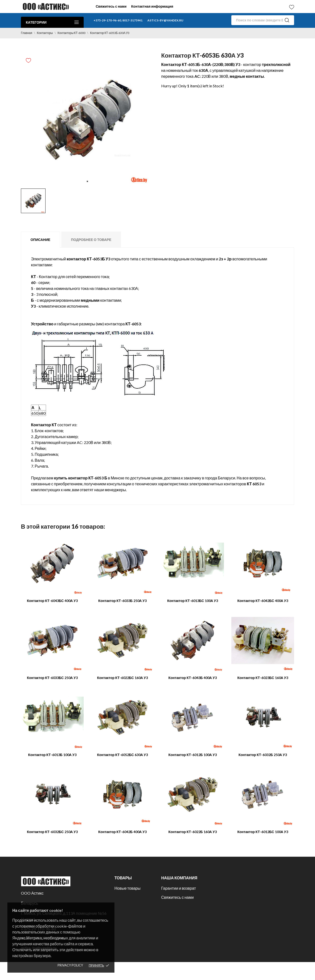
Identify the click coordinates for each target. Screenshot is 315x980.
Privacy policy (70, 965)
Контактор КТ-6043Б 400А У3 (192, 678)
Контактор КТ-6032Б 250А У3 (263, 755)
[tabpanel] (87, 120)
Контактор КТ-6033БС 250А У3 (52, 678)
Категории (52, 22)
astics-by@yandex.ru (165, 20)
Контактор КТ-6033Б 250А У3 (122, 601)
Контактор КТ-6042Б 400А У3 (122, 832)
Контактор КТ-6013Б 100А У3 (52, 755)
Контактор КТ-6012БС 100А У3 (263, 832)
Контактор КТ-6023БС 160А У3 (263, 678)
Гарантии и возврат (179, 888)
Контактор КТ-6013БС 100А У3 (192, 601)
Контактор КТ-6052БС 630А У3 (122, 755)
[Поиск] (263, 20)
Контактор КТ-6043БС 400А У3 (52, 601)
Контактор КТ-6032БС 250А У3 (52, 832)
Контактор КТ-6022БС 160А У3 (122, 678)
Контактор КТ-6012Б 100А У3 (192, 755)
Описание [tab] (40, 240)
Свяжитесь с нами (111, 6)
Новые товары (127, 888)
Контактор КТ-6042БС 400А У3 (263, 601)
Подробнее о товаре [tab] (91, 240)
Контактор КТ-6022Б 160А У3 (192, 832)
